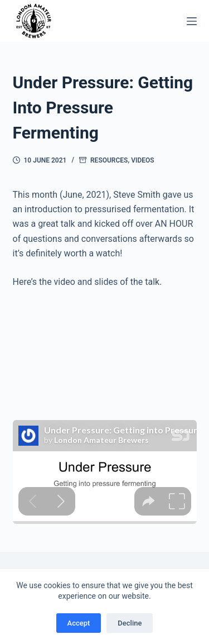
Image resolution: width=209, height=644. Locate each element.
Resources (109, 160)
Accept (79, 623)
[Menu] (192, 21)
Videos (142, 160)
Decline (130, 623)
